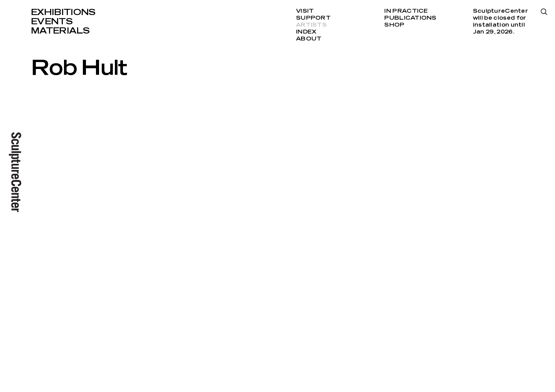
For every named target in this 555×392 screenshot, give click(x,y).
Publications (410, 18)
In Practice (406, 11)
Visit (305, 11)
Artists (311, 25)
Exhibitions (63, 12)
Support (313, 18)
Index (306, 32)
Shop (394, 25)
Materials (60, 31)
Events (52, 22)
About (309, 39)
